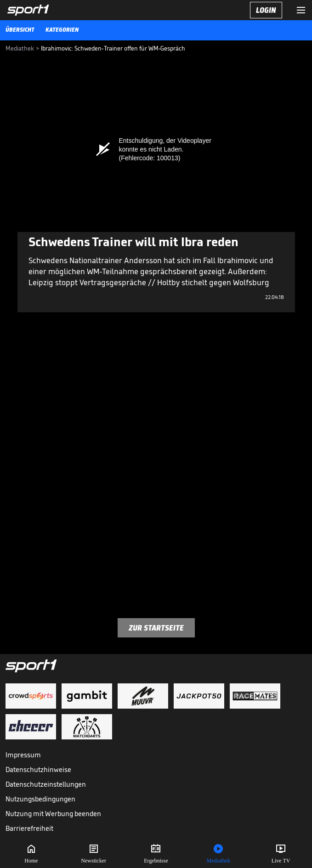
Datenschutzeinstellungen (46, 784)
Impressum (23, 755)
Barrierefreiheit (29, 828)
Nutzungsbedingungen (40, 799)
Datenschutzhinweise (38, 769)
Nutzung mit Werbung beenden (53, 814)
